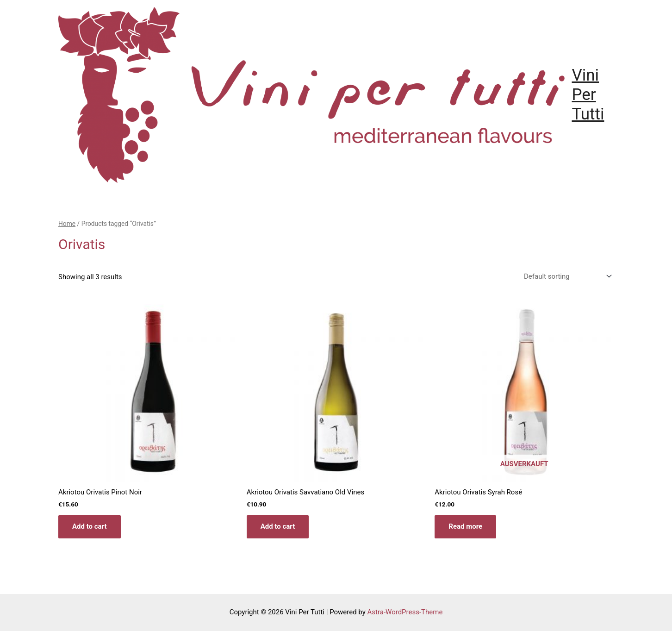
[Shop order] (566, 276)
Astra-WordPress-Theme (405, 612)
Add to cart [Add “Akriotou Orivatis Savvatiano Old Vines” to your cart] (278, 526)
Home (67, 224)
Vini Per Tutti (588, 95)
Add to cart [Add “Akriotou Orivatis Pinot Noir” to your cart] (90, 526)
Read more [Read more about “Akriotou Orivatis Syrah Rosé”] (465, 526)
